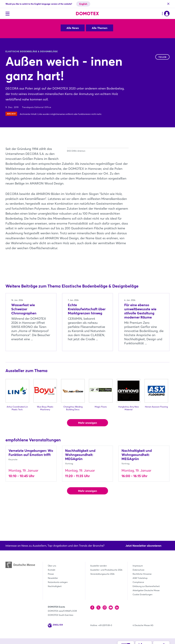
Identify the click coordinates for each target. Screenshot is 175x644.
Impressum (138, 566)
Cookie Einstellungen (143, 594)
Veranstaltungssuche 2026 (102, 574)
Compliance (138, 582)
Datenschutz (139, 570)
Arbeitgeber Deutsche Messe (146, 590)
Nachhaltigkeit (55, 586)
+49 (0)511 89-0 (105, 625)
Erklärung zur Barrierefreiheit (146, 586)
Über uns (52, 566)
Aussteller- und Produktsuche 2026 (106, 570)
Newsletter (53, 578)
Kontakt (52, 570)
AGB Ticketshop (140, 578)
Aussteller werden (99, 566)
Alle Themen (100, 28)
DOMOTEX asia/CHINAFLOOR (62, 611)
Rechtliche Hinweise (142, 574)
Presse (51, 574)
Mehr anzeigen (87, 447)
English (83, 4)
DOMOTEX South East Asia (60, 615)
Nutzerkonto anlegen (58, 582)
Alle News (73, 28)
